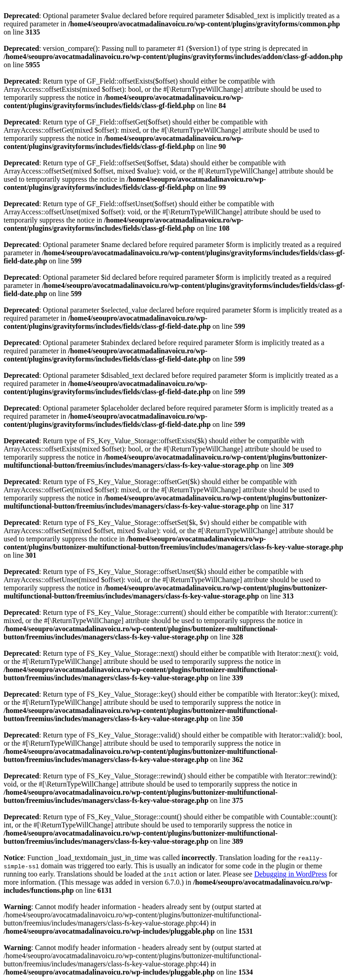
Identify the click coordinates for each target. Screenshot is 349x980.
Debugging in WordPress (290, 874)
